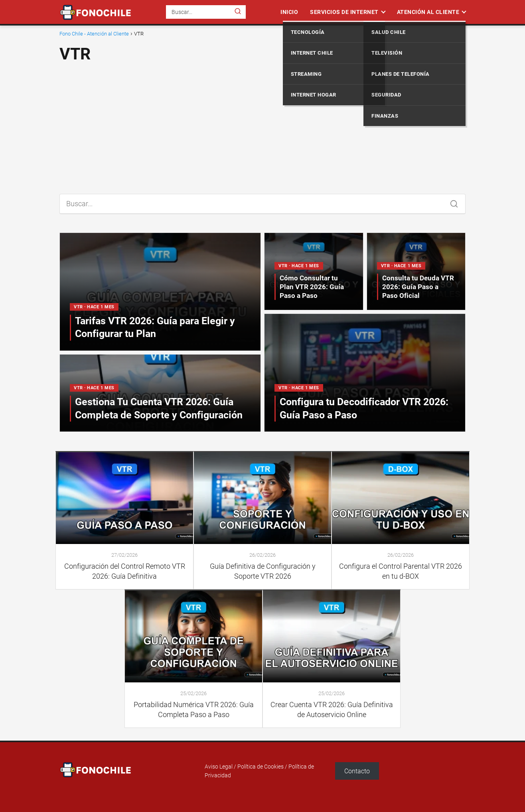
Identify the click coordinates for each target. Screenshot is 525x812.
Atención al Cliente (428, 12)
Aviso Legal (219, 767)
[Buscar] (238, 12)
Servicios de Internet (344, 12)
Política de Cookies (261, 767)
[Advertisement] (262, 125)
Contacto (357, 771)
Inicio (289, 12)
